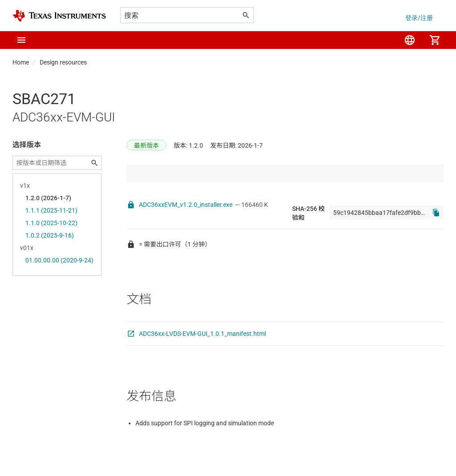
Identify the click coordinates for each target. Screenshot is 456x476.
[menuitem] (410, 40)
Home (21, 62)
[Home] (59, 16)
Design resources (63, 62)
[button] (21, 40)
